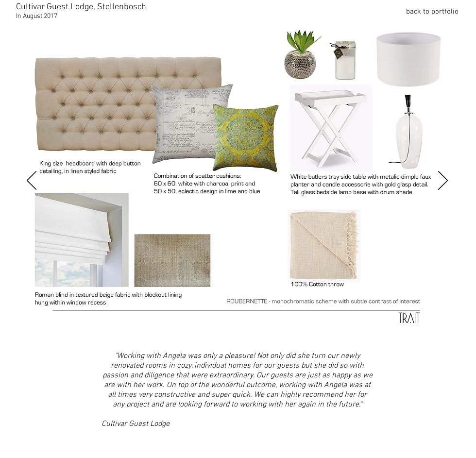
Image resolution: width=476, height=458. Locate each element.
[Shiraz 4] (160, 328)
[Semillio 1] (383, 328)
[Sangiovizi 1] (317, 328)
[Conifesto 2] (199, 328)
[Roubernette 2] (68, 328)
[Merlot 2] (304, 328)
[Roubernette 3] (81, 328)
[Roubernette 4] (94, 328)
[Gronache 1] (212, 328)
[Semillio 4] (422, 328)
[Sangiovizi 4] (357, 328)
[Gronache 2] (225, 328)
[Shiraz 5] (173, 328)
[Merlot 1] (291, 328)
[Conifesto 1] (186, 328)
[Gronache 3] (238, 328)
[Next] (443, 181)
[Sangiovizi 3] (343, 328)
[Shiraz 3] (147, 328)
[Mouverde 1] (252, 328)
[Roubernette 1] (54, 328)
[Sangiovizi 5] (370, 328)
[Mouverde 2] (265, 328)
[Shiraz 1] (120, 328)
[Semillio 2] (396, 328)
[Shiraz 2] (134, 328)
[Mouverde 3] (278, 328)
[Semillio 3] (409, 328)
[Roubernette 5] (107, 328)
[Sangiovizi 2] (330, 328)
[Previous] (32, 181)
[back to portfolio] (424, 12)
